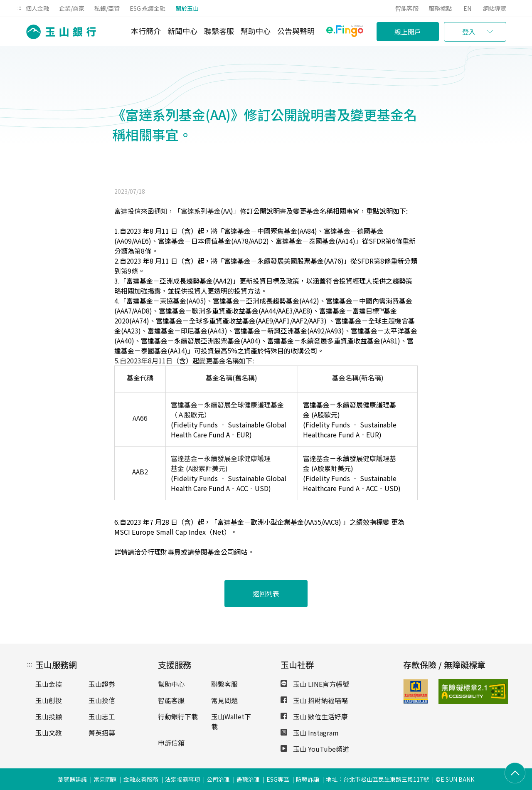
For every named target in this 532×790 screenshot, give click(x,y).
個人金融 (37, 8)
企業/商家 (72, 8)
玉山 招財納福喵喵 (314, 700)
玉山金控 (49, 684)
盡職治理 (248, 779)
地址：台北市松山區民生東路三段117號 (377, 779)
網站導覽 (495, 8)
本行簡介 (146, 31)
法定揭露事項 (182, 779)
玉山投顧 (49, 716)
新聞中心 (182, 31)
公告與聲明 (296, 31)
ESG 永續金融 (148, 8)
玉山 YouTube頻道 (315, 749)
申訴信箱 (171, 743)
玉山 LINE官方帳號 (315, 684)
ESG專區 (278, 779)
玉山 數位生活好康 (314, 716)
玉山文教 (49, 733)
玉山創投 (49, 700)
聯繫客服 (219, 31)
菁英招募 (102, 733)
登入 (469, 32)
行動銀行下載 (178, 716)
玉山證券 (102, 684)
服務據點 (440, 8)
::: (19, 7)
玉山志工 (102, 716)
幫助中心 (256, 31)
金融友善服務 (141, 779)
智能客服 (407, 8)
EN (467, 8)
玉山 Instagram (310, 733)
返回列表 (266, 593)
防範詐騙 (308, 779)
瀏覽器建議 (72, 779)
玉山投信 (102, 700)
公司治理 (218, 779)
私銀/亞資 (107, 8)
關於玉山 (187, 8)
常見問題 (224, 700)
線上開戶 (408, 32)
